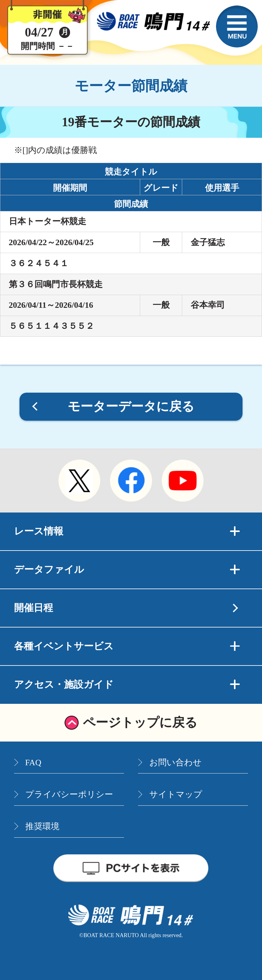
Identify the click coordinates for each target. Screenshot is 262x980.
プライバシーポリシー (69, 794)
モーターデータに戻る (131, 406)
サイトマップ (176, 794)
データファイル (127, 569)
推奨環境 (42, 826)
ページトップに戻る (140, 722)
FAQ (33, 762)
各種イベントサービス (127, 646)
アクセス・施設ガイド (127, 684)
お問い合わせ (175, 762)
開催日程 (34, 608)
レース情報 (127, 531)
